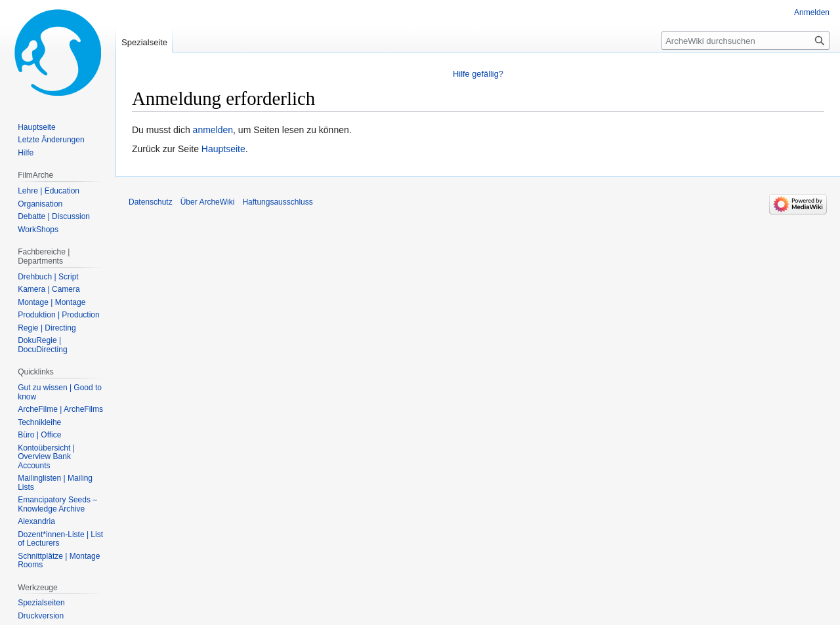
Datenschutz (151, 202)
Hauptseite (223, 149)
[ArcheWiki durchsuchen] (745, 41)
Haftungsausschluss (277, 202)
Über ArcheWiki (208, 202)
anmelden (213, 130)
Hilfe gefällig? (478, 74)
